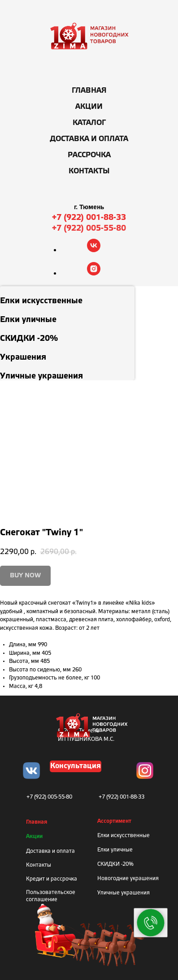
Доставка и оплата (89, 139)
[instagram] (94, 273)
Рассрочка (89, 155)
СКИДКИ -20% (115, 864)
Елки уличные (115, 850)
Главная (89, 91)
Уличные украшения (124, 893)
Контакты (89, 171)
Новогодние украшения (128, 879)
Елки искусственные (124, 836)
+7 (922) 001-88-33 (89, 218)
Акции (89, 107)
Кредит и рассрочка (52, 879)
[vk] (94, 250)
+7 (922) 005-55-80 (89, 228)
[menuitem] (67, 296)
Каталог (89, 123)
